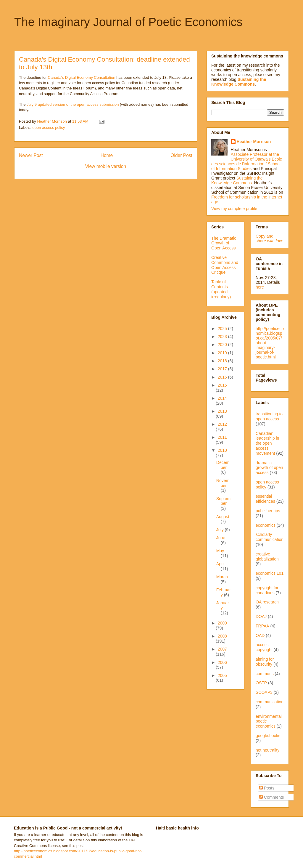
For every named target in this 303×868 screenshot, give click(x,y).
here (260, 287)
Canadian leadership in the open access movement (267, 443)
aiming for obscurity (265, 662)
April (220, 564)
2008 (222, 636)
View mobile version (106, 166)
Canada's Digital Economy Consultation (82, 77)
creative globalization (267, 556)
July (221, 530)
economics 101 (270, 573)
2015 (222, 385)
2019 (223, 353)
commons (265, 674)
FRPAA (262, 626)
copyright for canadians (267, 590)
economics (266, 525)
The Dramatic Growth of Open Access (224, 243)
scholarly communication (270, 537)
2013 (222, 411)
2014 (222, 398)
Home (107, 155)
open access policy (49, 128)
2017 (223, 369)
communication (270, 702)
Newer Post (31, 155)
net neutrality (267, 750)
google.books (268, 736)
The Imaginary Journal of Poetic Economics (128, 22)
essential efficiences (265, 499)
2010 (222, 450)
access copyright (264, 647)
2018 (223, 361)
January (223, 605)
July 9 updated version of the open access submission (73, 104)
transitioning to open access (269, 416)
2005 (222, 675)
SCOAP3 (264, 692)
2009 (222, 623)
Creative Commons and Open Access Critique (225, 265)
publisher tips (268, 511)
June (221, 538)
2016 (223, 377)
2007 (222, 649)
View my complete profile (234, 209)
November (223, 483)
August (223, 517)
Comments (272, 797)
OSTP (261, 683)
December (223, 465)
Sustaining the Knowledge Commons (237, 180)
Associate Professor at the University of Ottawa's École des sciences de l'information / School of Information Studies (247, 161)
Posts (267, 788)
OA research (267, 602)
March (222, 577)
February (224, 592)
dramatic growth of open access (269, 468)
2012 (222, 424)
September (223, 501)
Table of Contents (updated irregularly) (221, 289)
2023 (223, 337)
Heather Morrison (254, 142)
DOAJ (261, 616)
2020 (223, 345)
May (220, 551)
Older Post (181, 155)
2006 (222, 662)
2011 (222, 437)
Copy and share (269, 238)
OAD (260, 635)
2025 (223, 329)
